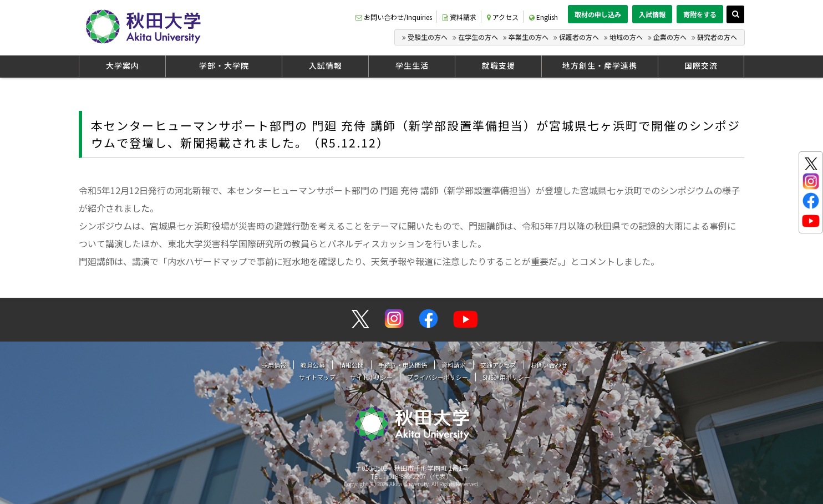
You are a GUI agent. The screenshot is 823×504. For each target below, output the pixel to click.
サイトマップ (317, 377)
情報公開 (352, 365)
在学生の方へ (478, 37)
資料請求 (459, 17)
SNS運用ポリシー (506, 377)
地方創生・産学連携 (600, 65)
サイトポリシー (371, 377)
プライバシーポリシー (438, 377)
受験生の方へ (428, 37)
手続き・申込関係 (403, 365)
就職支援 (499, 65)
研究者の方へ (717, 37)
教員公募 (313, 365)
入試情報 (652, 14)
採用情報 (274, 365)
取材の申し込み (598, 14)
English (543, 17)
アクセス (503, 17)
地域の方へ (626, 37)
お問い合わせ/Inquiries (394, 17)
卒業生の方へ (529, 37)
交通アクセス (498, 365)
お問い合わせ (549, 365)
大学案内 (123, 65)
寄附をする (700, 14)
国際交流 (701, 65)
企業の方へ (670, 37)
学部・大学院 (224, 65)
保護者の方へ (579, 37)
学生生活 (412, 65)
